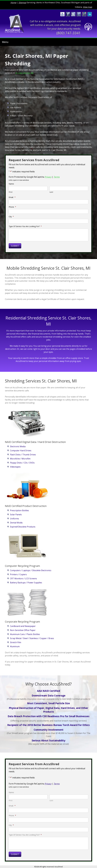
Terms (57, 177)
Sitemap (22, 3)
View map (87, 7)
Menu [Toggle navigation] (5, 42)
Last (51, 192)
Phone (12, 207)
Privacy (48, 177)
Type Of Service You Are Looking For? (25, 226)
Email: (12, 197)
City (11, 217)
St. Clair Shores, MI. (24, 73)
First (11, 192)
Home (13, 3)
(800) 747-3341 (69, 33)
